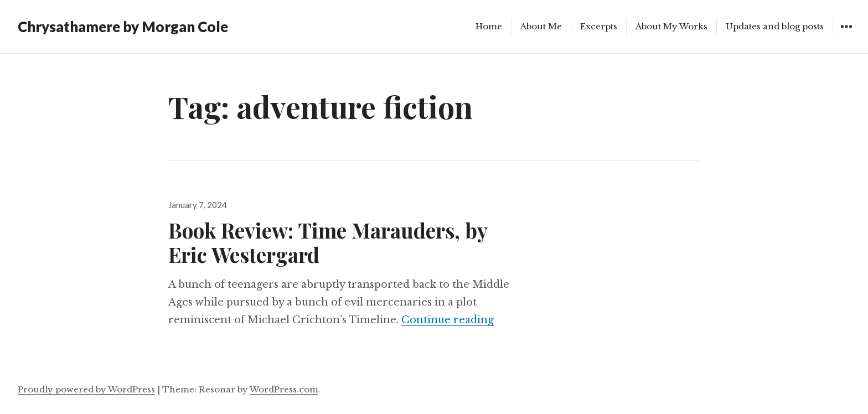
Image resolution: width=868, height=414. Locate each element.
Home (489, 26)
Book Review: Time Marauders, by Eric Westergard (328, 242)
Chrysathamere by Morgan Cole (123, 27)
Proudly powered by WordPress (86, 389)
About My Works (671, 26)
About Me (541, 26)
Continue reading (448, 320)
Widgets (846, 35)
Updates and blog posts (775, 26)
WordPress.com (284, 389)
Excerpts (599, 26)
